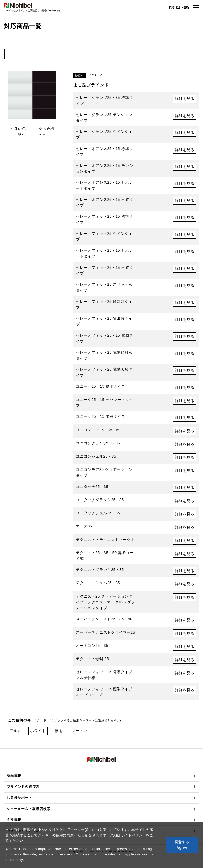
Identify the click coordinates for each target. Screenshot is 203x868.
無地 (59, 734)
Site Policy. (15, 860)
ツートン (79, 734)
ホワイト (38, 734)
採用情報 (182, 8)
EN (171, 8)
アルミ (15, 734)
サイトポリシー (133, 835)
